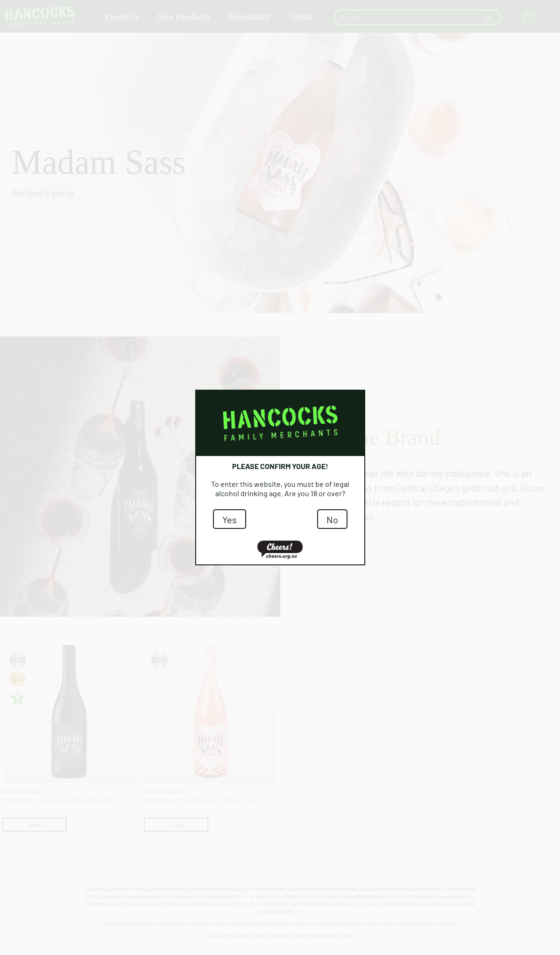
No (332, 519)
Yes (230, 519)
